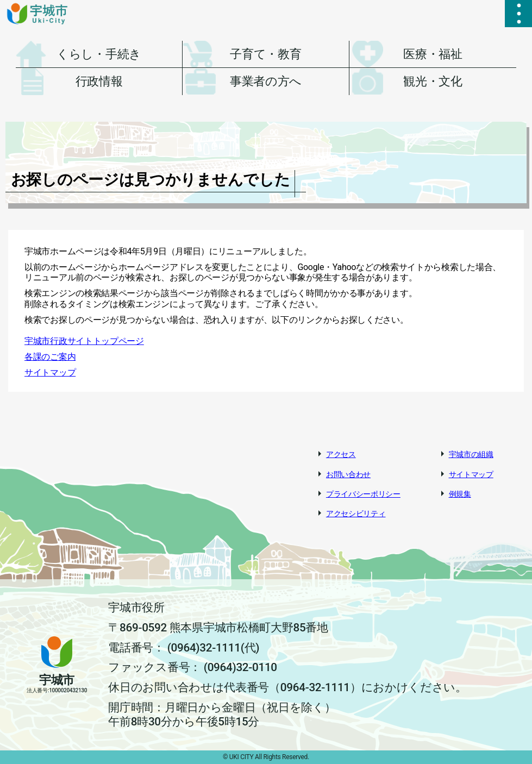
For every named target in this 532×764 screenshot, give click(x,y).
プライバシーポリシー (363, 494)
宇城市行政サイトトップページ (84, 341)
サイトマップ (50, 372)
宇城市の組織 (471, 454)
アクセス (341, 454)
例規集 (460, 494)
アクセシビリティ (356, 513)
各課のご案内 (50, 357)
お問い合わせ (348, 474)
